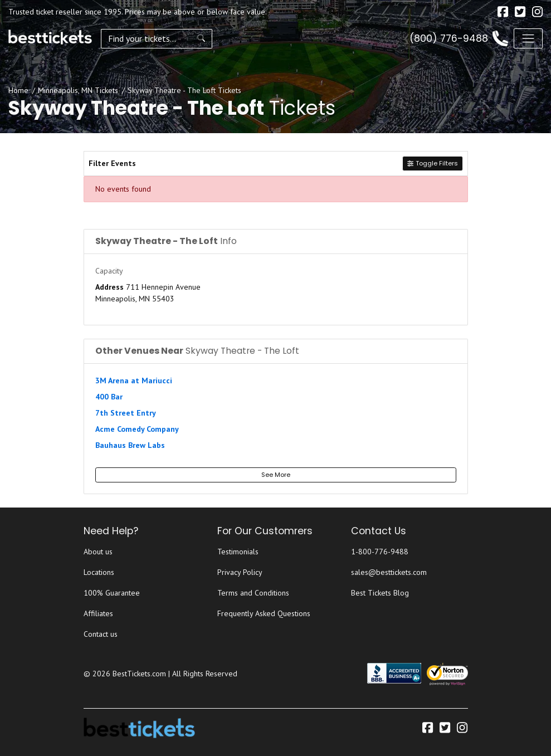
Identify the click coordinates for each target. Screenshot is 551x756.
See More (276, 475)
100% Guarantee (112, 593)
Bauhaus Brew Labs (130, 445)
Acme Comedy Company (137, 429)
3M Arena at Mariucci (134, 381)
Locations (99, 572)
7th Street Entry (126, 413)
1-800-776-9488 (380, 552)
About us (98, 552)
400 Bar (109, 397)
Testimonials (238, 552)
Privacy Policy (240, 572)
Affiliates (98, 613)
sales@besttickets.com (389, 572)
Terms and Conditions (253, 593)
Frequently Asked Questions (264, 613)
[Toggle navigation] (528, 38)
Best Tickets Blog (380, 593)
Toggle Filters (432, 163)
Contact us (101, 634)
